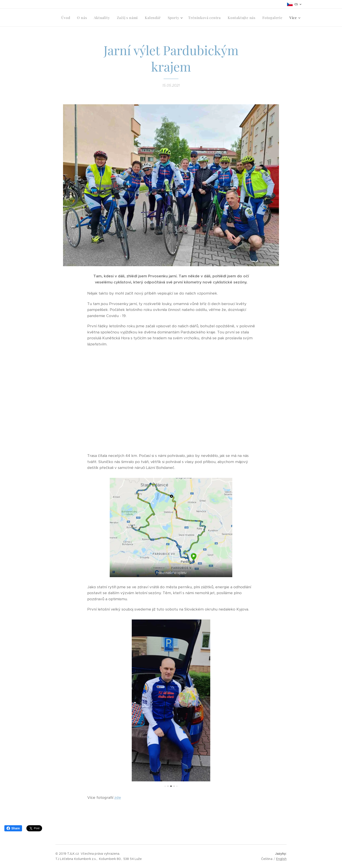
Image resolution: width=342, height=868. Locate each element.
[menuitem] (67, 18)
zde (118, 798)
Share (13, 828)
